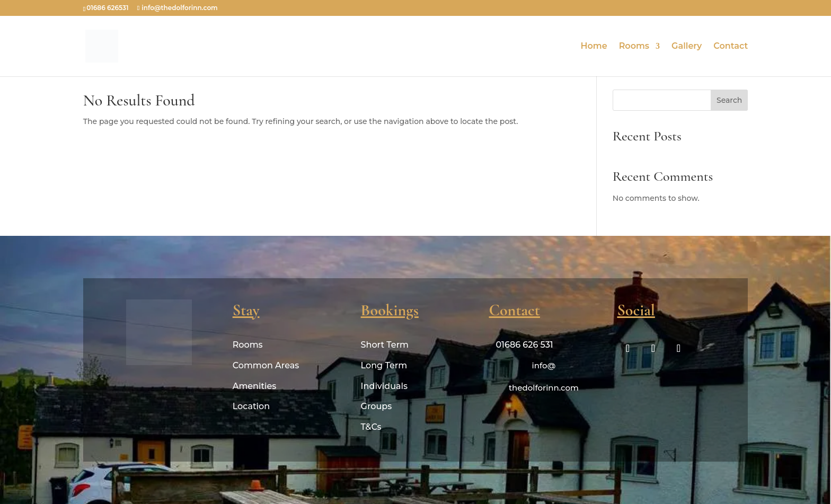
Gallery (687, 47)
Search (729, 100)
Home (594, 47)
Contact (731, 47)
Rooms (634, 47)
